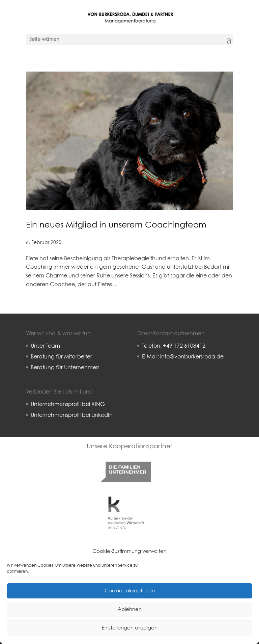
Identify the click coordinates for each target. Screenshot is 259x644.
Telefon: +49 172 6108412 (174, 346)
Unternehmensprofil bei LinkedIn (72, 415)
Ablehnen (130, 609)
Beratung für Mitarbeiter (61, 357)
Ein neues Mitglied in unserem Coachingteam (116, 225)
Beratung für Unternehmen (65, 368)
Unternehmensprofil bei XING (68, 404)
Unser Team (45, 346)
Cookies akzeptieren (130, 591)
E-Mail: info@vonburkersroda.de (183, 357)
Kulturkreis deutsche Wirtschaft (126, 496)
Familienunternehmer (126, 456)
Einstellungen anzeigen (130, 628)
